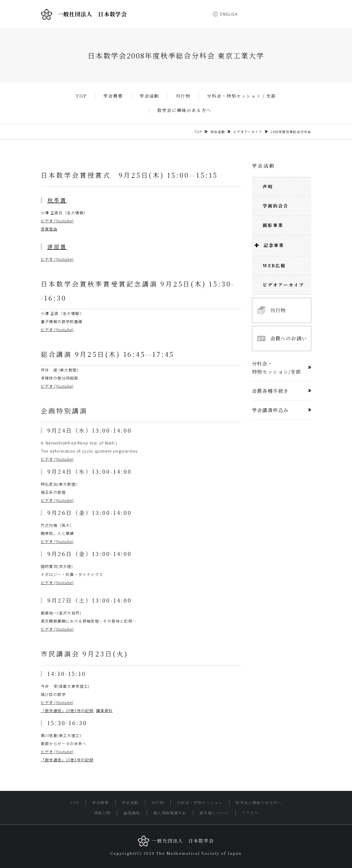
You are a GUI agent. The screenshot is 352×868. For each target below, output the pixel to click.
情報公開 (102, 813)
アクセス (250, 813)
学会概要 (113, 96)
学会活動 (149, 96)
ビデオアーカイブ (248, 132)
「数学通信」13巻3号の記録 (67, 711)
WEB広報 (274, 266)
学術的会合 (276, 206)
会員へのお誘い (282, 338)
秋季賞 (57, 200)
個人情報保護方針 (170, 813)
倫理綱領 (132, 813)
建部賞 (57, 247)
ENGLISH (229, 14)
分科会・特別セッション (200, 803)
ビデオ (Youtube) (57, 221)
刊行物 (183, 96)
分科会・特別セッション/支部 (277, 367)
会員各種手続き (270, 391)
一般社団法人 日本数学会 (84, 14)
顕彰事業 (273, 225)
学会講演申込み (270, 410)
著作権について (214, 813)
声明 (268, 187)
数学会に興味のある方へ (184, 110)
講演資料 (104, 711)
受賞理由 (49, 229)
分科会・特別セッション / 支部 (242, 96)
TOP (81, 96)
